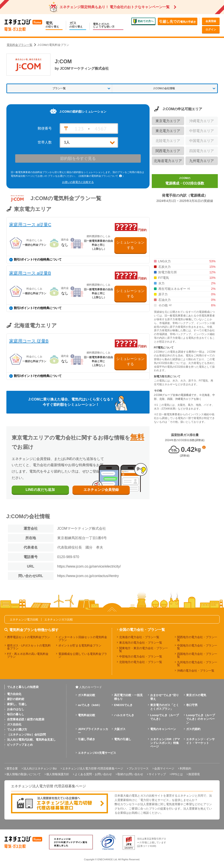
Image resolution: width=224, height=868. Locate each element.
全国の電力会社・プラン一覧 (142, 630)
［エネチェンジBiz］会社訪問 (26, 735)
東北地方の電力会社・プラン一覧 (141, 643)
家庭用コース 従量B (29, 341)
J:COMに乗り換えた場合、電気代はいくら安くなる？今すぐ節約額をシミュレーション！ (71, 402)
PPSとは (177, 774)
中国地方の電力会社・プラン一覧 (197, 647)
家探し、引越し (17, 704)
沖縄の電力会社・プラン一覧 (196, 671)
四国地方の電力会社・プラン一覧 (197, 655)
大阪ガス (120, 729)
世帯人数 (45, 142)
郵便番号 (45, 129)
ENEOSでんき (123, 705)
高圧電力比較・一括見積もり (128, 697)
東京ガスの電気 (196, 695)
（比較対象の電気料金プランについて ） (101, 176)
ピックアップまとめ (20, 745)
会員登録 (211, 21)
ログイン (211, 30)
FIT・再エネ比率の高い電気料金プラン (28, 655)
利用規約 (185, 768)
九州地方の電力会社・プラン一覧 (197, 664)
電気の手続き (178, 21)
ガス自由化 (14, 724)
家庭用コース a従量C (30, 225)
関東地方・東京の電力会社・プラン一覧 (143, 650)
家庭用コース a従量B (30, 273)
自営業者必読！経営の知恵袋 (26, 719)
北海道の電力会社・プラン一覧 (139, 637)
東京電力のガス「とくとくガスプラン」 (165, 707)
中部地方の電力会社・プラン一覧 (141, 657)
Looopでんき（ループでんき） (165, 717)
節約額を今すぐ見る (78, 158)
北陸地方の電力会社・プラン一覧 (141, 662)
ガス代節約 (193, 729)
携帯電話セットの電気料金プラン (29, 637)
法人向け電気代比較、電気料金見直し (31, 740)
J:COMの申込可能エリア (183, 109)
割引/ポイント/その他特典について (36, 260)
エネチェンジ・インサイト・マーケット (200, 741)
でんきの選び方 (17, 729)
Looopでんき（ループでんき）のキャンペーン (201, 719)
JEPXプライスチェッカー (93, 731)
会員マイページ (164, 768)
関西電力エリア (168, 151)
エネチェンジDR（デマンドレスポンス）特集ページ (165, 743)
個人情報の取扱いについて (24, 774)
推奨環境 (194, 774)
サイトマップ (157, 774)
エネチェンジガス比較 (59, 619)
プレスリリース (139, 768)
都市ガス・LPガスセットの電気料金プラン (29, 647)
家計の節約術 (16, 699)
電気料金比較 (87, 715)
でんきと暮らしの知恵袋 (23, 687)
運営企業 (12, 768)
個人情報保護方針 (58, 774)
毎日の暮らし (16, 714)
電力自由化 (14, 694)
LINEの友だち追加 (40, 490)
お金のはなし (16, 709)
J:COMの (185, 181)
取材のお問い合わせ (130, 774)
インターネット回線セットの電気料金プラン (83, 639)
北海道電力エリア (168, 161)
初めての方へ (143, 21)
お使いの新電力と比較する (78, 182)
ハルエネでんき (124, 715)
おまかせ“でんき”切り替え (165, 697)
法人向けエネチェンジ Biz (40, 768)
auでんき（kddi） (90, 705)
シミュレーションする (130, 245)
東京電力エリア (168, 121)
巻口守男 (192, 705)
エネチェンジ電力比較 (24, 619)
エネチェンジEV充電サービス (97, 753)
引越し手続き (87, 739)
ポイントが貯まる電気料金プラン (80, 645)
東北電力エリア (168, 131)
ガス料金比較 (87, 695)
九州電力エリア (202, 161)
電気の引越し (123, 739)
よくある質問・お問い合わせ (93, 774)
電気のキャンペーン (163, 729)
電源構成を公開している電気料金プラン (83, 655)
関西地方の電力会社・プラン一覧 (197, 639)
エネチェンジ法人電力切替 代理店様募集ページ (93, 768)
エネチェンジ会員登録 (101, 490)
